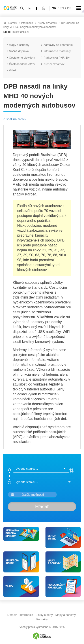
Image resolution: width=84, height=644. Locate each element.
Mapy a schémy (18, 45)
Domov (13, 23)
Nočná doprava (18, 51)
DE (69, 8)
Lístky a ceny (44, 615)
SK (54, 8)
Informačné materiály (56, 51)
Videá (12, 70)
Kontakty (42, 619)
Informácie (27, 23)
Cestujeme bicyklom (21, 58)
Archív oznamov (47, 23)
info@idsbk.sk (21, 32)
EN (62, 8)
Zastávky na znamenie (57, 45)
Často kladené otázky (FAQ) (24, 64)
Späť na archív (15, 119)
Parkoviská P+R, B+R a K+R (58, 58)
